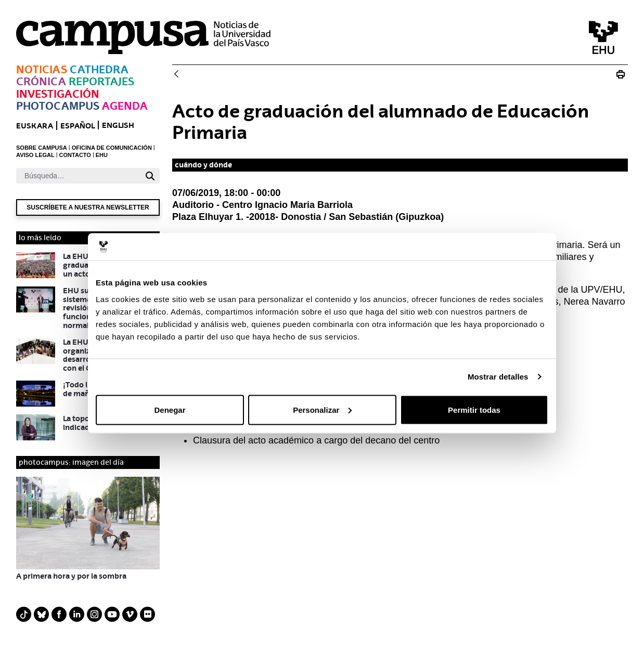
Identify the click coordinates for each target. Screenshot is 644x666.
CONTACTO (75, 155)
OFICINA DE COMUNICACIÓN (112, 148)
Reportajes (101, 81)
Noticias (42, 69)
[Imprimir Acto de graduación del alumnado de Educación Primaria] (621, 74)
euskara (35, 126)
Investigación (58, 94)
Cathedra (99, 69)
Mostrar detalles (498, 377)
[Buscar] (78, 176)
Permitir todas (474, 409)
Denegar (170, 409)
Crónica (41, 81)
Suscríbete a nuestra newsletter (88, 207)
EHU (102, 155)
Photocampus (58, 106)
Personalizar (322, 409)
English (118, 125)
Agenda (125, 106)
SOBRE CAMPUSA (42, 148)
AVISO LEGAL (35, 155)
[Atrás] (176, 75)
